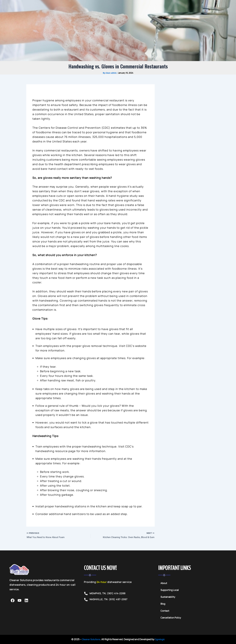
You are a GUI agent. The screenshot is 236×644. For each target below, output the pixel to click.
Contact (165, 611)
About (164, 583)
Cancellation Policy (171, 619)
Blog (163, 604)
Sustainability (168, 597)
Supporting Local (170, 590)
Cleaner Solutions (91, 640)
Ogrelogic (160, 640)
